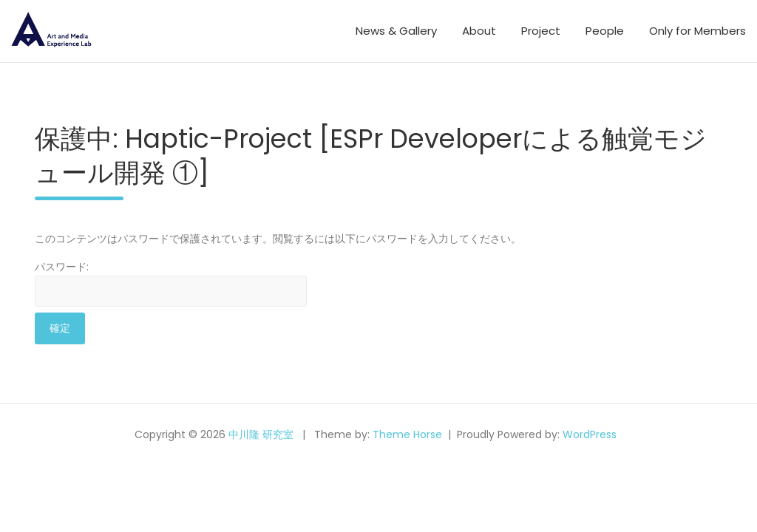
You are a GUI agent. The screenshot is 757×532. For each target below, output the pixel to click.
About (479, 31)
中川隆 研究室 (261, 434)
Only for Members (697, 31)
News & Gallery (396, 31)
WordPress (590, 434)
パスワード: (171, 283)
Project (541, 31)
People (605, 31)
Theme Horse (407, 434)
